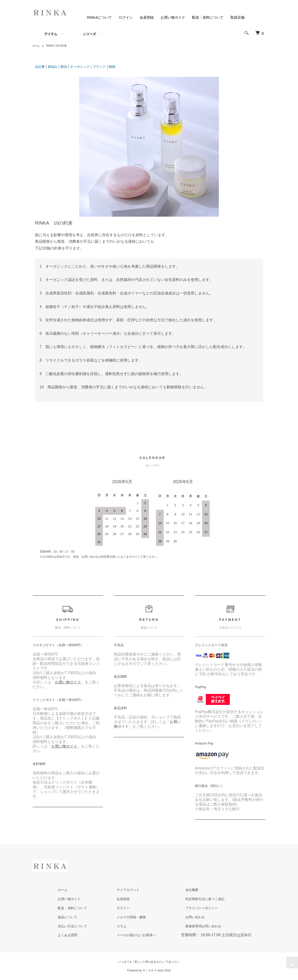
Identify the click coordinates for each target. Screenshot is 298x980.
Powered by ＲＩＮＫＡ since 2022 (149, 970)
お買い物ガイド (169, 17)
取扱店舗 (237, 17)
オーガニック (85, 67)
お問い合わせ (185, 917)
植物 (121, 67)
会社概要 (181, 890)
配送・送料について (206, 17)
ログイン (120, 17)
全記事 (41, 67)
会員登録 (142, 17)
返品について (65, 917)
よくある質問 (65, 935)
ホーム (37, 46)
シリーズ (89, 34)
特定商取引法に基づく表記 (196, 899)
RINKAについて (92, 17)
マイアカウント (121, 890)
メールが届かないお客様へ (130, 935)
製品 (67, 67)
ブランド (107, 67)
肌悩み (55, 67)
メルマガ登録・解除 (125, 917)
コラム (114, 926)
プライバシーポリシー (192, 908)
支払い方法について (70, 926)
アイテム (51, 34)
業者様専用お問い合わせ (194, 926)
